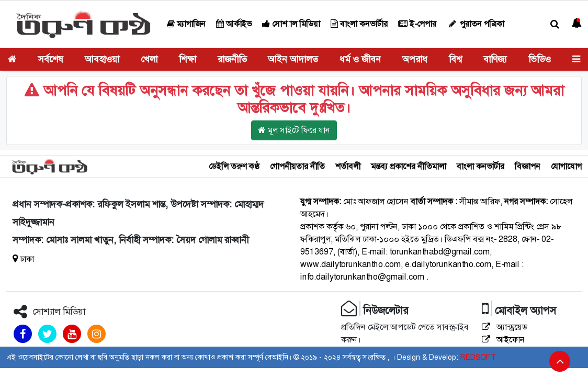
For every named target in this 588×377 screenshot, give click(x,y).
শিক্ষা (188, 59)
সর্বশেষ (51, 59)
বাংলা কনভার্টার (359, 24)
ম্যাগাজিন (186, 24)
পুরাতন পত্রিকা (476, 24)
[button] (555, 24)
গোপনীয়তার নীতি (297, 166)
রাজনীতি (232, 59)
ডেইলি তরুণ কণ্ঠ (234, 166)
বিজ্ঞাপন (528, 166)
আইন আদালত (293, 59)
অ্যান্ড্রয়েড (505, 327)
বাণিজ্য (495, 59)
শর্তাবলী (348, 166)
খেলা (149, 59)
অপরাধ (415, 59)
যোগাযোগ (566, 166)
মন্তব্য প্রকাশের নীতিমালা (409, 166)
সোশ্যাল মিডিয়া (291, 24)
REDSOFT (478, 357)
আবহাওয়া (102, 59)
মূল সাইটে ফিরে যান (294, 130)
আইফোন (503, 340)
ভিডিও (540, 59)
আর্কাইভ (234, 24)
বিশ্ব (455, 59)
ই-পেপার (417, 24)
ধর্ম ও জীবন (360, 59)
